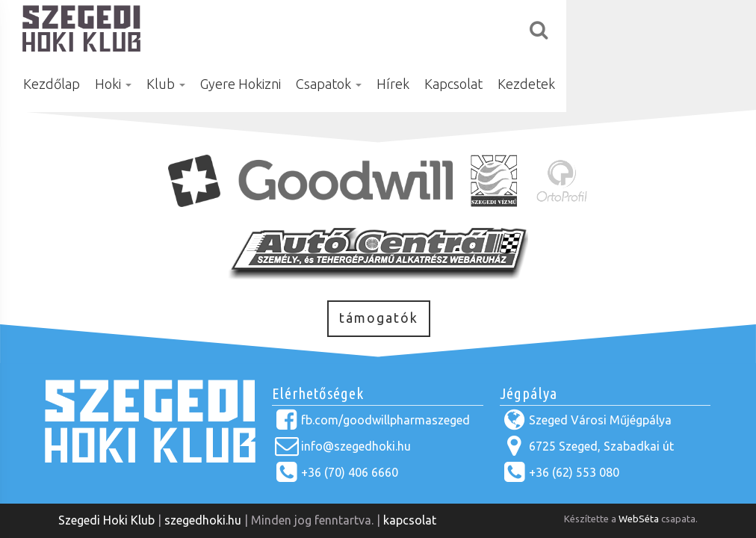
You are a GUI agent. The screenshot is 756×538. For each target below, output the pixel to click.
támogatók (379, 318)
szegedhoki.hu (203, 520)
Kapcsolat (587, 28)
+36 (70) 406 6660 (350, 472)
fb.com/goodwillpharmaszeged (385, 420)
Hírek (527, 28)
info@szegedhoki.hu (356, 446)
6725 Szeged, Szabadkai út (601, 446)
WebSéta (639, 519)
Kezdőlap (185, 28)
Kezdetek (660, 28)
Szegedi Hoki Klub (106, 520)
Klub (300, 28)
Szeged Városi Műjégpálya (600, 420)
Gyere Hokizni (374, 28)
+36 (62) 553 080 (574, 472)
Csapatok (462, 28)
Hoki (247, 28)
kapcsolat (410, 520)
